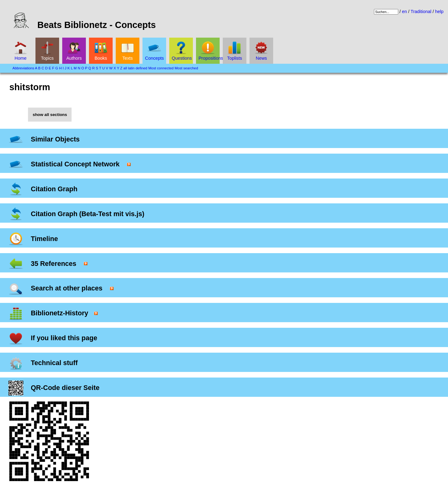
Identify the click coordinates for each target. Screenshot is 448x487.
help (439, 12)
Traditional (421, 12)
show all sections (50, 115)
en (404, 12)
